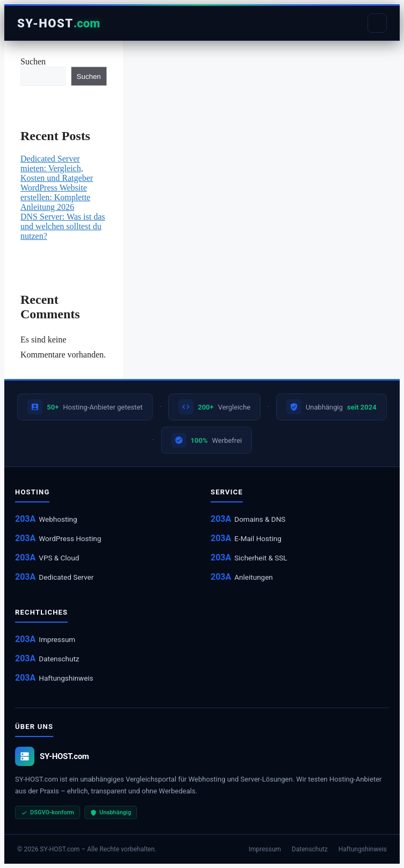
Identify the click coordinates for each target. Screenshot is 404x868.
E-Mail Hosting (258, 538)
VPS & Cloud (59, 558)
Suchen (33, 61)
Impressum (57, 639)
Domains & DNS (260, 519)
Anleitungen (254, 577)
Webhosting (58, 519)
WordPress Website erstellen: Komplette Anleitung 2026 (55, 197)
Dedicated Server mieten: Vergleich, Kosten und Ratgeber (57, 168)
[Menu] (377, 23)
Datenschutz (59, 659)
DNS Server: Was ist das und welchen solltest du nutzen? (63, 226)
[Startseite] (59, 23)
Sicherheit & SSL (261, 558)
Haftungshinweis (66, 678)
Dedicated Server (66, 577)
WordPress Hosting (70, 538)
